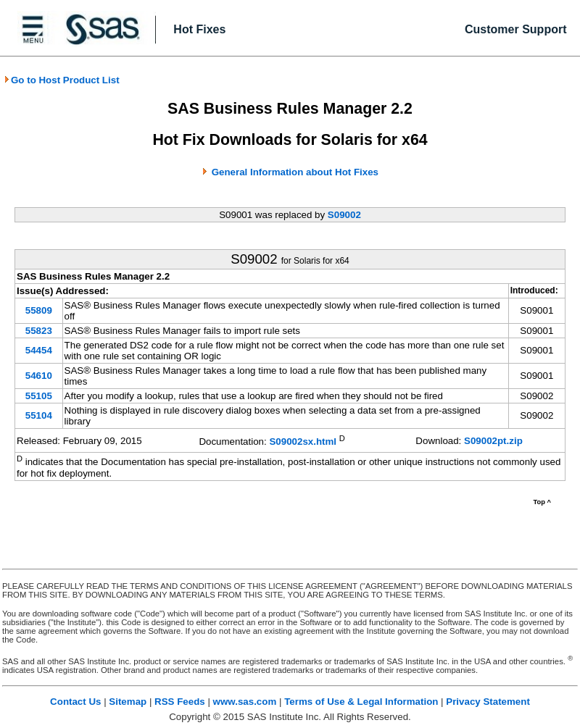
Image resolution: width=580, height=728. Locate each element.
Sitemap (128, 702)
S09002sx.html (303, 442)
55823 (39, 331)
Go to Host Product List (62, 80)
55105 (39, 396)
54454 (39, 350)
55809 (39, 310)
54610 (39, 376)
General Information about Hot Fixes (295, 172)
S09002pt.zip (493, 441)
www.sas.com (245, 702)
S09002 (344, 215)
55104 (39, 415)
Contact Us (75, 702)
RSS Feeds (180, 702)
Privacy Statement (488, 702)
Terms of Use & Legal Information (361, 702)
